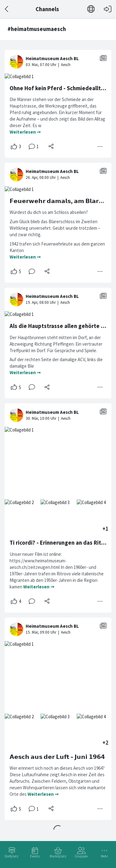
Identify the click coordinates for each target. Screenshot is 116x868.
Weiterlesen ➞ (25, 132)
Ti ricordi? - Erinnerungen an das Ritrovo (61, 543)
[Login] (108, 9)
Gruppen (81, 856)
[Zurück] (7, 9)
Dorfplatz (12, 856)
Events (35, 856)
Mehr (104, 856)
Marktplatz (58, 856)
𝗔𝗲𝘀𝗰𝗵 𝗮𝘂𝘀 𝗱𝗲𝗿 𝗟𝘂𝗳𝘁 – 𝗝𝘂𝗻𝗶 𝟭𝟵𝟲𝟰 (57, 757)
